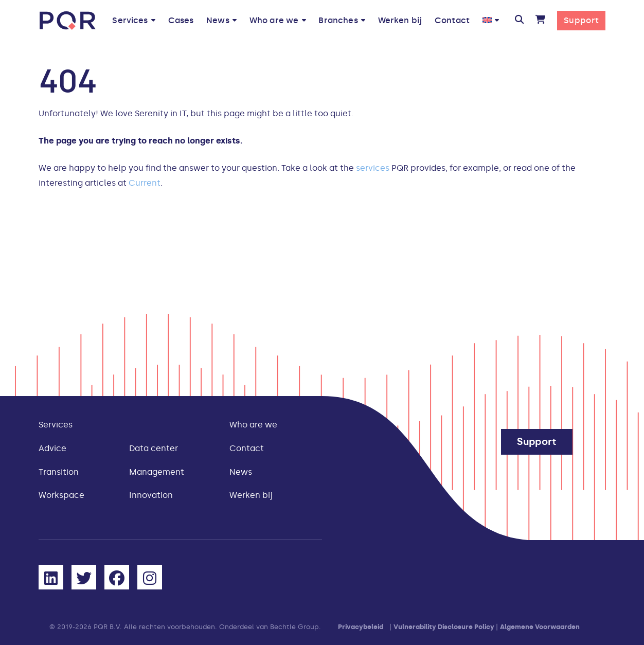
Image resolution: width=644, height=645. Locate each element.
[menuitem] (490, 20)
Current (145, 183)
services (373, 168)
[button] (519, 21)
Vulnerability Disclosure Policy (444, 627)
